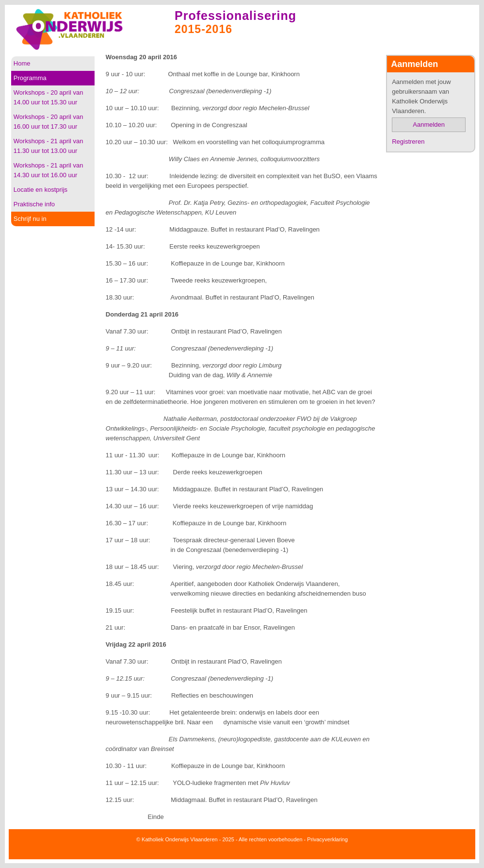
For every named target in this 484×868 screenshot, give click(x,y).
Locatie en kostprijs (40, 190)
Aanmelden (429, 125)
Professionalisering (235, 16)
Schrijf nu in (30, 219)
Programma (30, 78)
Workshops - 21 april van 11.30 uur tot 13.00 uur (48, 146)
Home (22, 63)
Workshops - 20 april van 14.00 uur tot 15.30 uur (48, 97)
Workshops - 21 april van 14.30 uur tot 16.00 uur (48, 170)
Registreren (408, 142)
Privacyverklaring (327, 839)
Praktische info (34, 204)
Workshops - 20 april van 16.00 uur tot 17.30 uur (48, 122)
